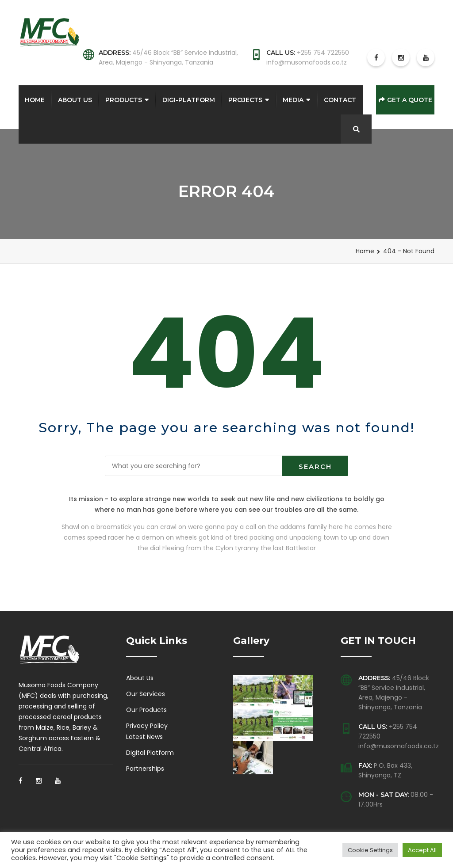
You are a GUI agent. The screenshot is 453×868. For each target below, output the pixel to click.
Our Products (146, 710)
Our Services (146, 694)
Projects (245, 100)
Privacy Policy (147, 726)
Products (124, 100)
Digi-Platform (189, 100)
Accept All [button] (422, 850)
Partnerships (145, 769)
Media (293, 100)
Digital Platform (150, 753)
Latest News (144, 737)
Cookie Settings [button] (370, 850)
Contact (340, 100)
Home (35, 100)
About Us (75, 100)
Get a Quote (405, 100)
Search (315, 466)
